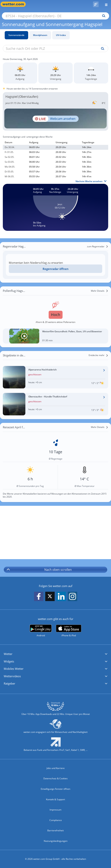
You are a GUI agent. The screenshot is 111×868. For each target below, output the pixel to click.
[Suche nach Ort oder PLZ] (55, 16)
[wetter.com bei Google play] (41, 631)
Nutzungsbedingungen (56, 841)
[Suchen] (103, 16)
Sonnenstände (16, 35)
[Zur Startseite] (15, 4)
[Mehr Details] (100, 291)
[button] (55, 654)
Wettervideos (12, 676)
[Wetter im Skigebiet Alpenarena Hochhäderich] (55, 377)
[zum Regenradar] (98, 247)
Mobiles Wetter (14, 669)
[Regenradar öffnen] (55, 269)
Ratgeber (9, 683)
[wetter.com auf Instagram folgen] (72, 597)
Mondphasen (40, 35)
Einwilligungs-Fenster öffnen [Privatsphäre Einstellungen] (55, 789)
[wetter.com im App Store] (69, 631)
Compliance (56, 820)
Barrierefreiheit (55, 830)
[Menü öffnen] (105, 4)
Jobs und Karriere (56, 768)
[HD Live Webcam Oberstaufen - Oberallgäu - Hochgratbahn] (55, 118)
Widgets (9, 661)
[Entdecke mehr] (98, 355)
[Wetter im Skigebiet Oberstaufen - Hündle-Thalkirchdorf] (55, 404)
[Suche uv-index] (102, 49)
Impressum (55, 810)
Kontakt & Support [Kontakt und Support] (55, 799)
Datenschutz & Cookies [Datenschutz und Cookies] (55, 778)
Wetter (8, 654)
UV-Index (61, 35)
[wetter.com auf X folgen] (50, 597)
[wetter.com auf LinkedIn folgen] (61, 597)
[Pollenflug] (96, 4)
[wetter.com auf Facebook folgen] (39, 597)
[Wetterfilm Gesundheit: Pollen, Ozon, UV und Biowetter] (55, 336)
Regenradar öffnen (56, 269)
